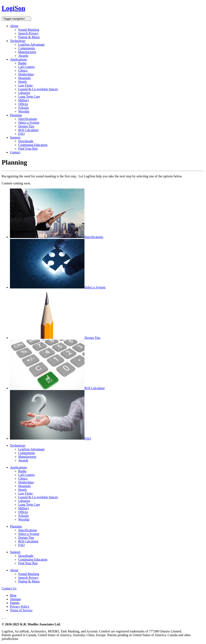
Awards (23, 56)
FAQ (21, 134)
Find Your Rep (28, 149)
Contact (15, 152)
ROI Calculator (28, 130)
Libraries (24, 93)
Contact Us (9, 588)
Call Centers (27, 67)
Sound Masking (29, 30)
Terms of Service (21, 610)
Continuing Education (33, 145)
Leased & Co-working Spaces (38, 89)
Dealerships (26, 74)
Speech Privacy (28, 33)
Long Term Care (29, 97)
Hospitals (24, 78)
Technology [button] (18, 41)
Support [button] (15, 137)
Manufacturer (27, 52)
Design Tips (26, 126)
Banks (22, 63)
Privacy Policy (20, 607)
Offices (23, 104)
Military (24, 100)
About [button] (14, 26)
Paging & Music (29, 37)
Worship (24, 111)
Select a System (29, 123)
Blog (13, 595)
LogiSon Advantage (31, 44)
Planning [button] (16, 115)
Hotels (23, 82)
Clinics (23, 71)
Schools (23, 108)
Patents (15, 603)
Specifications (28, 119)
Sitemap (15, 599)
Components (27, 48)
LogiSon (13, 8)
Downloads (26, 141)
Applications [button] (18, 59)
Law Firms (25, 85)
